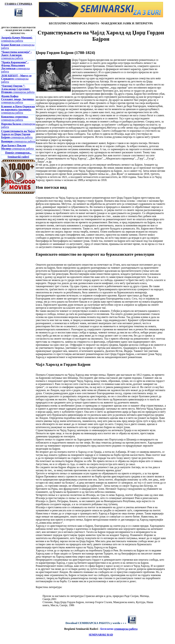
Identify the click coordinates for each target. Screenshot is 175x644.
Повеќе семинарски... (18, 153)
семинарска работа (126, 629)
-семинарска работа (17, 39)
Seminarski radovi (18, 157)
